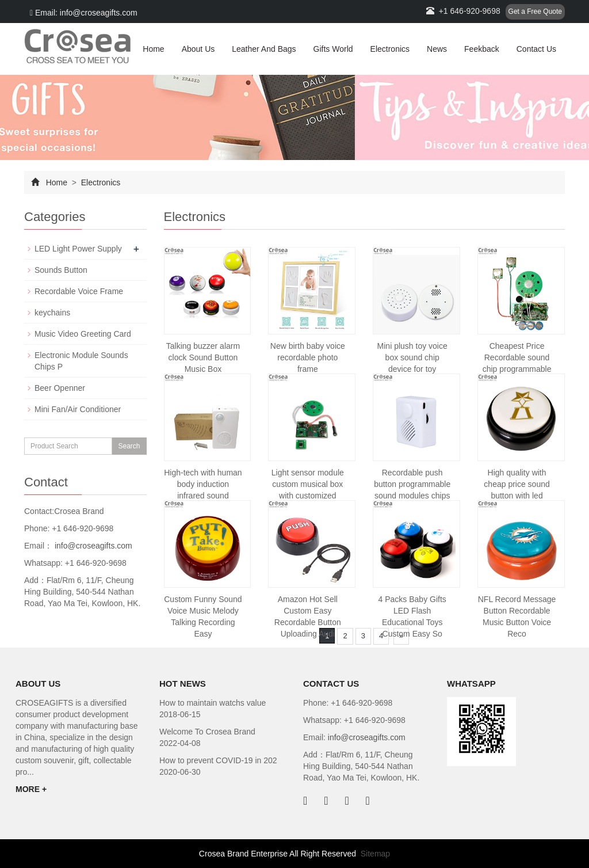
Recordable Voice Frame (79, 291)
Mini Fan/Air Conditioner (78, 409)
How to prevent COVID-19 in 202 (218, 760)
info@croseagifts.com (92, 546)
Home (153, 49)
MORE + (31, 789)
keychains (52, 313)
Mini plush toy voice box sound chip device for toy (412, 357)
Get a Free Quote (535, 12)
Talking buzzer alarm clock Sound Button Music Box (203, 357)
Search (129, 446)
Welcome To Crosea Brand (207, 732)
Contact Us (536, 49)
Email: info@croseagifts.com (84, 13)
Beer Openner (60, 388)
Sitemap (375, 854)
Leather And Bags (264, 49)
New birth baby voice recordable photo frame (308, 357)
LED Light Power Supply (78, 249)
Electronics (390, 49)
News (437, 49)
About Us (198, 49)
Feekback (482, 49)
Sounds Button (61, 270)
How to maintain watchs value (213, 703)
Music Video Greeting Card (83, 334)
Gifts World (333, 49)
